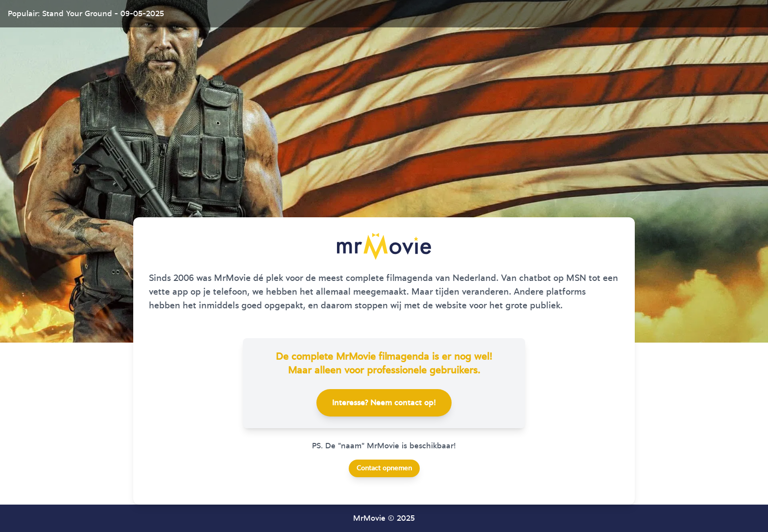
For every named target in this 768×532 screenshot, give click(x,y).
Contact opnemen (384, 468)
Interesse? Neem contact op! (384, 403)
